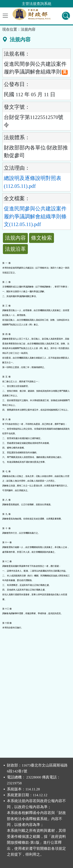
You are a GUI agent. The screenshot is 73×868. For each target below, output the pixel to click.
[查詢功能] (66, 16)
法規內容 (15, 238)
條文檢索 (41, 238)
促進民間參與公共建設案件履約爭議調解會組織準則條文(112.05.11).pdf (35, 216)
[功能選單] (5, 16)
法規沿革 (15, 249)
